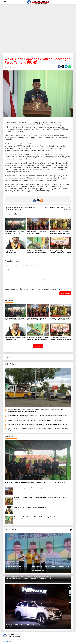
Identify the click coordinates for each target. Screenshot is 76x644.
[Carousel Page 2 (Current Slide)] (36, 571)
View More (38, 346)
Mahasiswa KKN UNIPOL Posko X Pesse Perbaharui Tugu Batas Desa (38, 252)
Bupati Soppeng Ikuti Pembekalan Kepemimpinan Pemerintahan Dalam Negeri (21, 208)
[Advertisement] (38, 38)
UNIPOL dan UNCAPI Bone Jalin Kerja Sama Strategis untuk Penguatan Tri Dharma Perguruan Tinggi (38, 429)
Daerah (7, 67)
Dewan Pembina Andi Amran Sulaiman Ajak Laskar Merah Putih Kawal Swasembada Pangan (37, 424)
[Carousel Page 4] (40, 571)
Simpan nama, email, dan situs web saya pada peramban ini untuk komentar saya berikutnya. (35, 289)
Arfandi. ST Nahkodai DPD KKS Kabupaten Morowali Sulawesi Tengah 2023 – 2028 (60, 233)
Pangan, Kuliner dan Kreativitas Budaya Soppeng (15, 252)
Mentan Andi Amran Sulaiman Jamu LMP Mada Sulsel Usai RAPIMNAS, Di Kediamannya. (35, 421)
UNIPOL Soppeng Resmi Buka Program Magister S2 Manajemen (37, 233)
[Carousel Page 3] (38, 571)
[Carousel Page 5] (43, 571)
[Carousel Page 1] (33, 571)
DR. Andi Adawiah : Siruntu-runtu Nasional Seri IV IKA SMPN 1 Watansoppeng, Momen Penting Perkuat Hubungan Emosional (37, 416)
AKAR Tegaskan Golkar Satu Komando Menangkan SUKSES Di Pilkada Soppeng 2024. (38, 566)
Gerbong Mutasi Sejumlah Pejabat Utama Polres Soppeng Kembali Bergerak (60, 252)
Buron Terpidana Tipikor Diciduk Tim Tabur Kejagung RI (55, 208)
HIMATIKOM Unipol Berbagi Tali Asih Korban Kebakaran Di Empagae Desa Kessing (14, 233)
